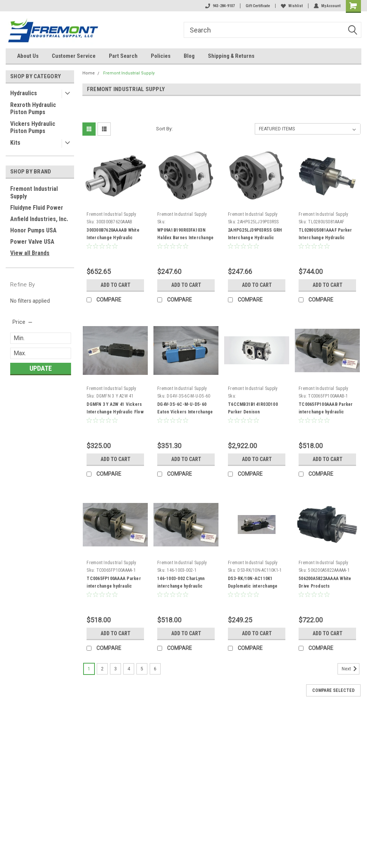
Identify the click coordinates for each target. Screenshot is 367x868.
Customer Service (74, 56)
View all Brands (30, 253)
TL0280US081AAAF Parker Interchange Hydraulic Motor (325, 238)
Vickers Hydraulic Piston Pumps (33, 127)
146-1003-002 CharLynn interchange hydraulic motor (181, 586)
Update (41, 368)
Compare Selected (333, 690)
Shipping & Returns (231, 56)
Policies (161, 56)
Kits (15, 143)
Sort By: (164, 129)
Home (89, 73)
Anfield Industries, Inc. (39, 219)
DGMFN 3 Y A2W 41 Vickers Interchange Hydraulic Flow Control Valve (115, 412)
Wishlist (292, 6)
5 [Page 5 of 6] (142, 669)
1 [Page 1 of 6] (89, 669)
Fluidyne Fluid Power (37, 208)
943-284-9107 (220, 6)
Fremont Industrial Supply (34, 193)
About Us (28, 56)
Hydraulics (24, 93)
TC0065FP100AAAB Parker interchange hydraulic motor (326, 412)
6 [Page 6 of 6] (155, 669)
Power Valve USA (32, 242)
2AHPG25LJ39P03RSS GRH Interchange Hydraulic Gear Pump (255, 238)
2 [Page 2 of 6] (102, 669)
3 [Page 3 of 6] (115, 669)
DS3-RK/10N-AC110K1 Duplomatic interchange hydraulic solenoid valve (253, 586)
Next (351, 669)
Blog (189, 56)
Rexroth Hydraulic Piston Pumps (33, 108)
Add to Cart (115, 285)
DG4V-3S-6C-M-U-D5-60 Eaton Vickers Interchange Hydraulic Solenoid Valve (185, 412)
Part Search (123, 56)
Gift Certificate (258, 6)
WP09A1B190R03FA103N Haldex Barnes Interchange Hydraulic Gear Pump (185, 238)
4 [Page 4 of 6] (129, 669)
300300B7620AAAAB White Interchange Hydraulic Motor (113, 238)
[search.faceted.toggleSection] (23, 322)
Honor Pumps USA (33, 230)
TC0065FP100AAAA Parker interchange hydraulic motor (114, 586)
